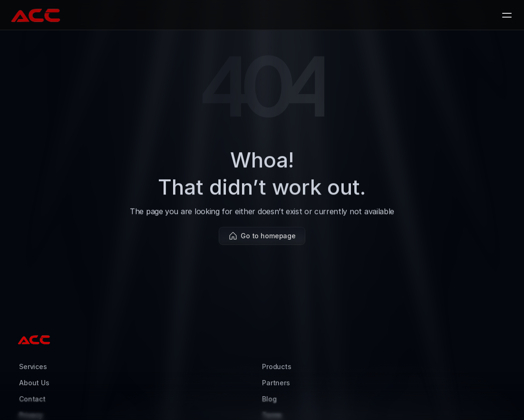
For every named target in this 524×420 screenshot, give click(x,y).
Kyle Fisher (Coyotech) (396, 403)
